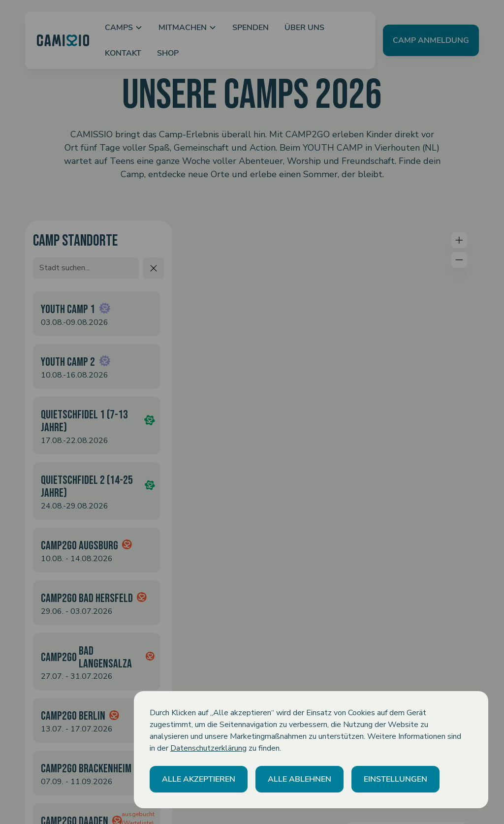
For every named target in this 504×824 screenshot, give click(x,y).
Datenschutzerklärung (208, 748)
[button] (199, 779)
